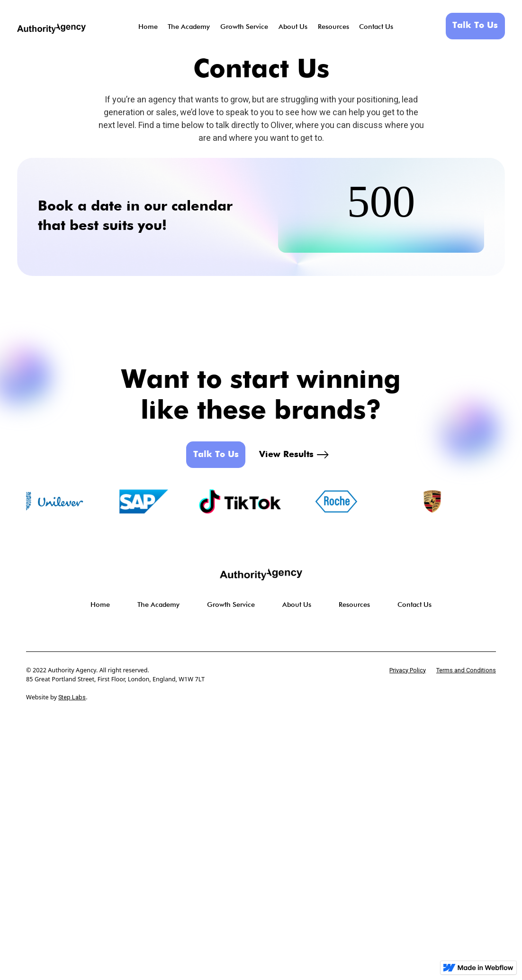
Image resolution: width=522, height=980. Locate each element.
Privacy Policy (408, 670)
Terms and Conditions (466, 670)
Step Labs (72, 697)
